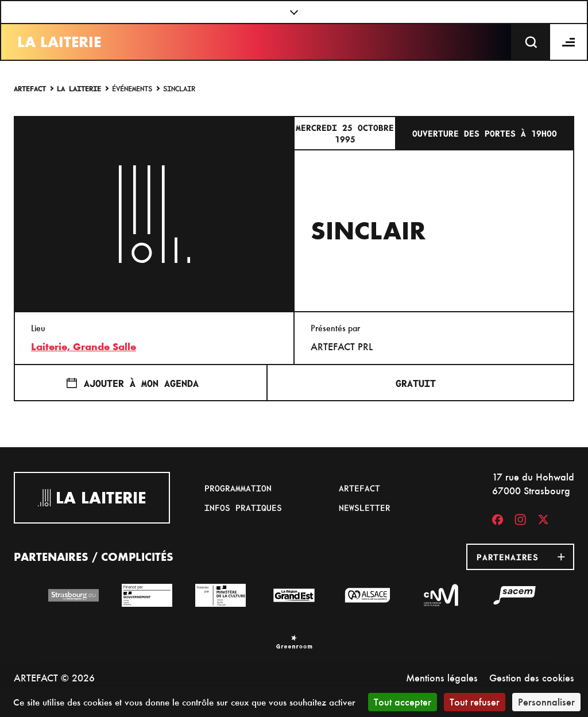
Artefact (30, 88)
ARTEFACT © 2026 (54, 678)
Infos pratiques (243, 507)
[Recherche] (531, 42)
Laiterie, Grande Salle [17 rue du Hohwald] (84, 347)
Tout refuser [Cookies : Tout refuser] (475, 702)
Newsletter (365, 507)
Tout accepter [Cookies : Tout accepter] (403, 702)
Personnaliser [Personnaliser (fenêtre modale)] (546, 702)
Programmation (238, 488)
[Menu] (569, 42)
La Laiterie (59, 42)
